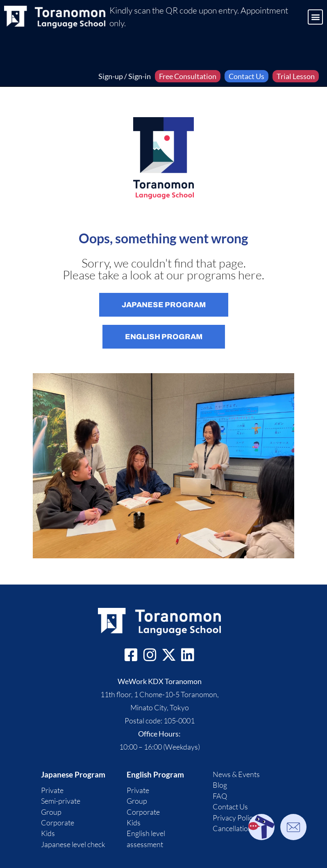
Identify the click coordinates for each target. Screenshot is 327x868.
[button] (315, 17)
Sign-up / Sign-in (125, 76)
